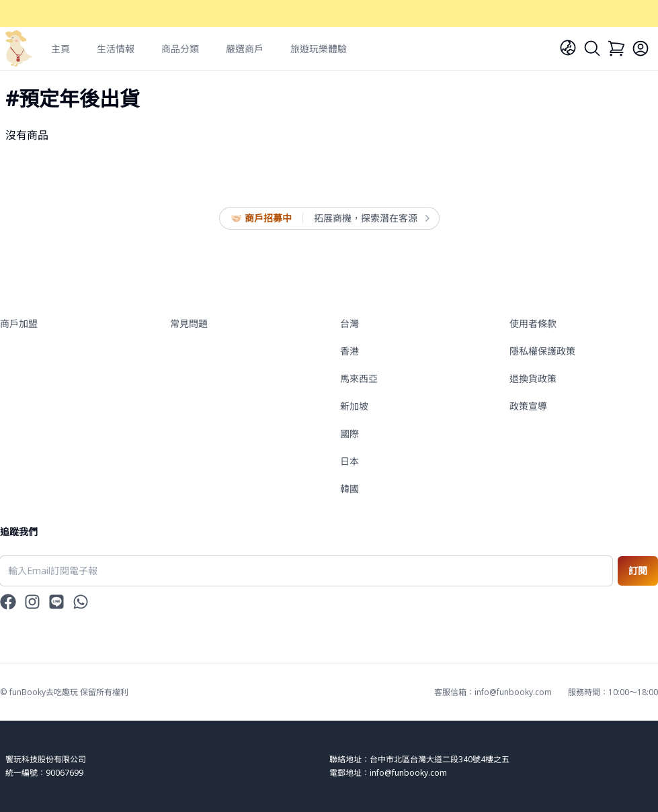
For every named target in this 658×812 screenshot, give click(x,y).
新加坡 (354, 406)
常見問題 (189, 323)
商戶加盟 (19, 323)
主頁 (60, 49)
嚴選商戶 (245, 49)
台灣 (349, 323)
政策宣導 (528, 406)
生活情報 (116, 49)
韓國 (349, 489)
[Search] (592, 48)
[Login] (641, 48)
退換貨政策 (533, 378)
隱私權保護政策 (542, 351)
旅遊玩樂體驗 (319, 49)
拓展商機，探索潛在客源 (371, 218)
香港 (349, 351)
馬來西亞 (359, 378)
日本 (349, 461)
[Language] (568, 48)
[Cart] (616, 48)
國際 (349, 434)
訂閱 (638, 571)
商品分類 (180, 49)
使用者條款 (533, 323)
